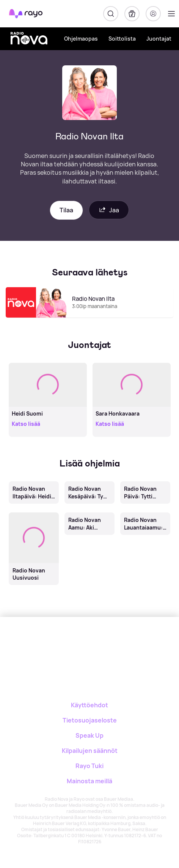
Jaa (109, 210)
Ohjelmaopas (81, 39)
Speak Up (89, 735)
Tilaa (66, 210)
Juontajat (159, 39)
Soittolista (122, 39)
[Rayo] (59, 643)
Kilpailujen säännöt (90, 751)
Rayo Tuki (89, 766)
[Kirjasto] (132, 14)
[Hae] (111, 14)
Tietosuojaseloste (90, 720)
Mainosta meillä (89, 781)
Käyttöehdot (89, 705)
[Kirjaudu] (153, 14)
